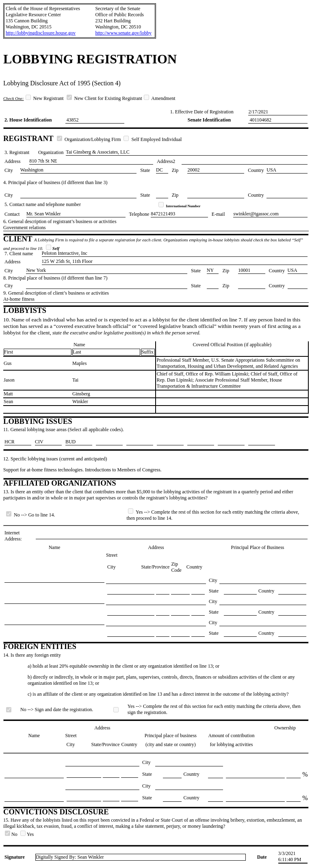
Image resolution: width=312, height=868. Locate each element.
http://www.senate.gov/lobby (123, 33)
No (12, 834)
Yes (27, 834)
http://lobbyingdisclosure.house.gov (41, 33)
